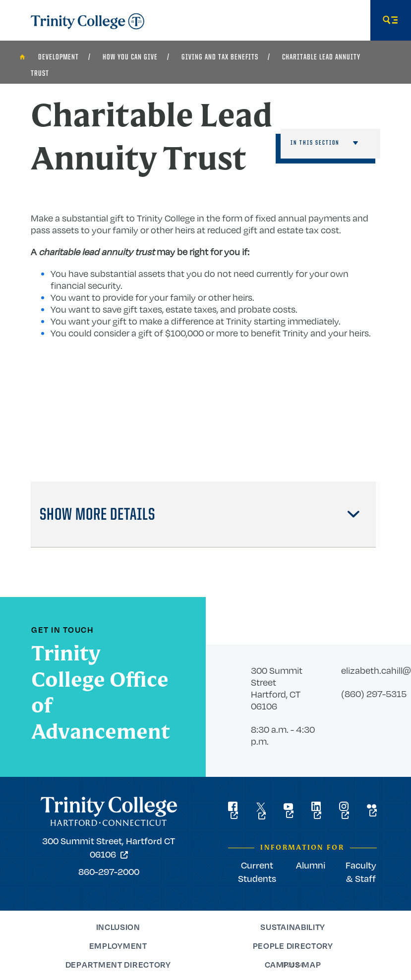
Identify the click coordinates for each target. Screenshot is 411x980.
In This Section (315, 143)
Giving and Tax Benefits (220, 57)
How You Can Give (130, 57)
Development (59, 57)
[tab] (203, 515)
